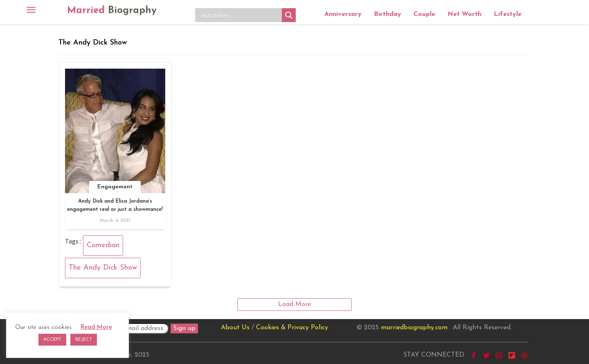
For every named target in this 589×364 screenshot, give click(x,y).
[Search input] (241, 15)
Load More (294, 304)
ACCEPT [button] (52, 340)
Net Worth (464, 14)
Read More (96, 327)
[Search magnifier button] (289, 15)
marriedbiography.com (414, 328)
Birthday (388, 14)
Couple (424, 14)
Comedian (103, 245)
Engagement (115, 187)
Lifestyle (508, 14)
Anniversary (343, 14)
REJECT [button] (84, 340)
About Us (235, 328)
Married (112, 11)
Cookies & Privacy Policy (292, 328)
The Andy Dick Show (103, 268)
